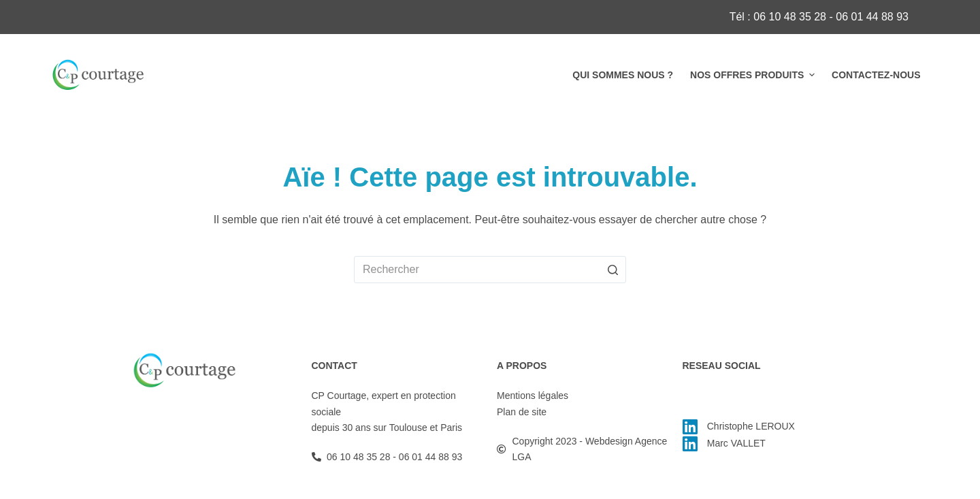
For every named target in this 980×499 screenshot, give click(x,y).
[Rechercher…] (490, 270)
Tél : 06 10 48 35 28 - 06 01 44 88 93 (819, 17)
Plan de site (522, 412)
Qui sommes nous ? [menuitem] (623, 75)
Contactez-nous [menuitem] (876, 75)
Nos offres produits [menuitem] (754, 75)
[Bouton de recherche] (612, 270)
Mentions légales (533, 396)
